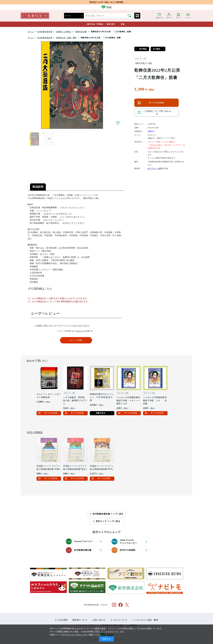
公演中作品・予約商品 (95, 24)
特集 (123, 24)
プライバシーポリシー (75, 635)
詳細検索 (137, 16)
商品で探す (111, 24)
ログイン (80, 331)
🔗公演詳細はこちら (40, 289)
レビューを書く (76, 340)
